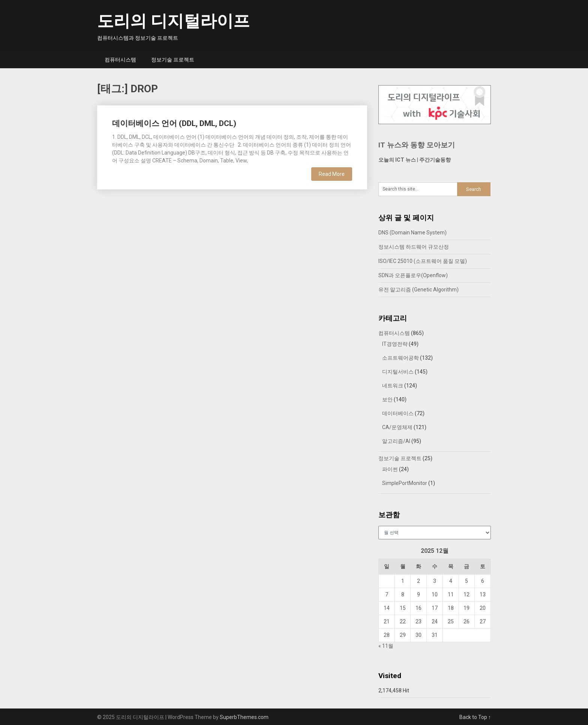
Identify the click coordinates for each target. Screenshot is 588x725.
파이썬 (390, 469)
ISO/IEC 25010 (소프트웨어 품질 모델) (423, 261)
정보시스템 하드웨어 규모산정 (414, 247)
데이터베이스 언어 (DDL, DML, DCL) (174, 123)
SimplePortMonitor (405, 483)
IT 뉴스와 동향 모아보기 (417, 145)
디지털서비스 (398, 372)
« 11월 (386, 646)
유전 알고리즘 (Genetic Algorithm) (418, 290)
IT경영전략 (395, 344)
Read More (332, 174)
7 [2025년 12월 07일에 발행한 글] (387, 594)
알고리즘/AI (396, 441)
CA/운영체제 (397, 427)
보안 (387, 399)
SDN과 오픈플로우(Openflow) (413, 275)
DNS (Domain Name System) (412, 233)
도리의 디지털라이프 (173, 21)
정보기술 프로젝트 (173, 60)
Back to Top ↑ (475, 717)
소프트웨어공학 (400, 358)
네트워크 (393, 386)
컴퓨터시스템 (120, 60)
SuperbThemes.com (244, 717)
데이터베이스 (398, 413)
